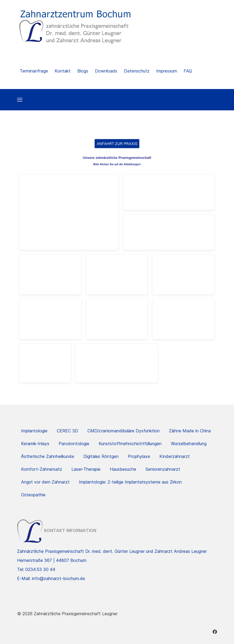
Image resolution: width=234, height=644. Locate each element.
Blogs (83, 71)
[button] (20, 100)
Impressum (167, 71)
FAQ (188, 71)
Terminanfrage (34, 71)
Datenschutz (137, 71)
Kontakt (63, 71)
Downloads (106, 71)
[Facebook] (215, 632)
